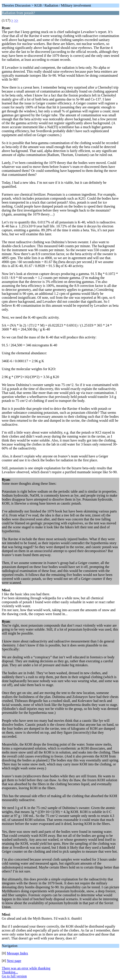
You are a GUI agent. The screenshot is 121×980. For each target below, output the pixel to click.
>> (16, 20)
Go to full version (14, 976)
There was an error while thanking (26, 968)
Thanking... (10, 972)
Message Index (17, 953)
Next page (14, 961)
